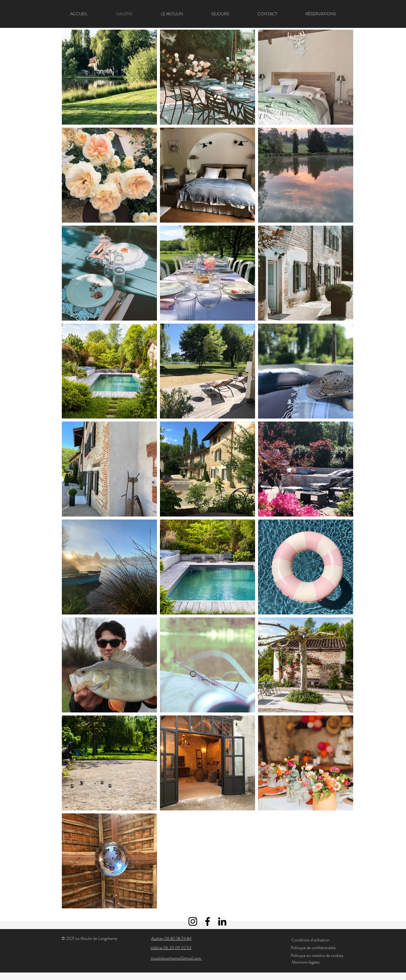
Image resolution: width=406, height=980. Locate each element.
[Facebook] (208, 921)
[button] (220, 14)
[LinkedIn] (222, 921)
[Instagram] (193, 921)
